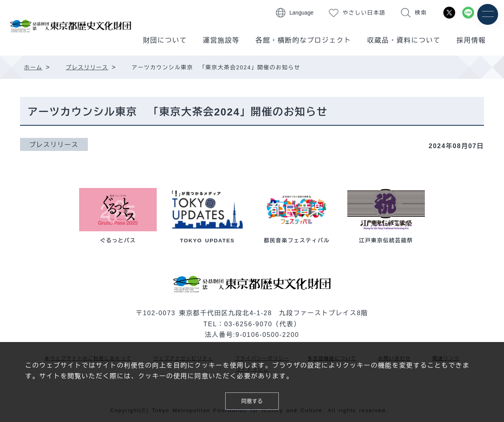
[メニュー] (487, 15)
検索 (421, 13)
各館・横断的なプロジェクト (303, 40)
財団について (165, 40)
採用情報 (471, 40)
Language (301, 13)
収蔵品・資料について (404, 40)
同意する (252, 400)
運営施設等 (221, 40)
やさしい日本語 (364, 13)
